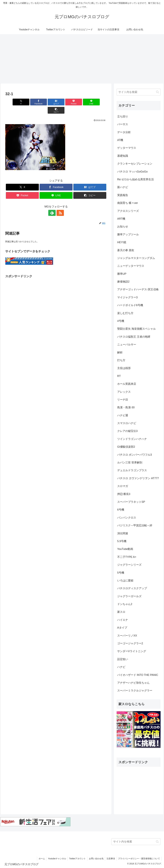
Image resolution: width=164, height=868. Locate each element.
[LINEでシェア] (82, 102)
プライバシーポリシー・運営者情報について (139, 859)
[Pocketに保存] (65, 102)
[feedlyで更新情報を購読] (53, 205)
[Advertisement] (82, 59)
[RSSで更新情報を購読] (60, 205)
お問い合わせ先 (96, 859)
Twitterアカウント (77, 859)
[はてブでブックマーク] (48, 102)
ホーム (41, 859)
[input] (139, 92)
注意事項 (111, 859)
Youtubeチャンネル (57, 859)
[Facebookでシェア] (30, 102)
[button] (99, 102)
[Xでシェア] (13, 102)
